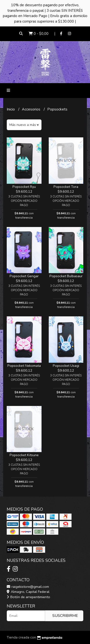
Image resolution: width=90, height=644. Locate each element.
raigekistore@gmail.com (28, 587)
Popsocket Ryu (24, 187)
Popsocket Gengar (24, 276)
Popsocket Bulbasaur (66, 276)
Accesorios (32, 109)
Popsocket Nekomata (24, 366)
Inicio (11, 109)
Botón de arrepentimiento (28, 597)
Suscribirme (65, 616)
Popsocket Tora (66, 187)
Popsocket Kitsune (24, 455)
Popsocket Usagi (66, 366)
